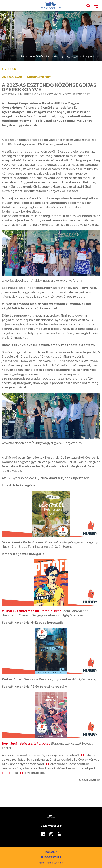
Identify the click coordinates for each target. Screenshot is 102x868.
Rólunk (51, 852)
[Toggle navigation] (96, 6)
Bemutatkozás (51, 863)
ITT (82, 755)
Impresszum (51, 857)
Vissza (9, 69)
